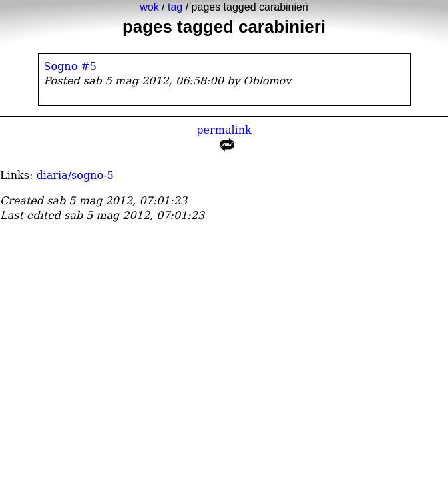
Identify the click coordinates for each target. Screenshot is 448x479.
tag (175, 7)
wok (149, 7)
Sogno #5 (70, 66)
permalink (224, 141)
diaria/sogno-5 (75, 175)
